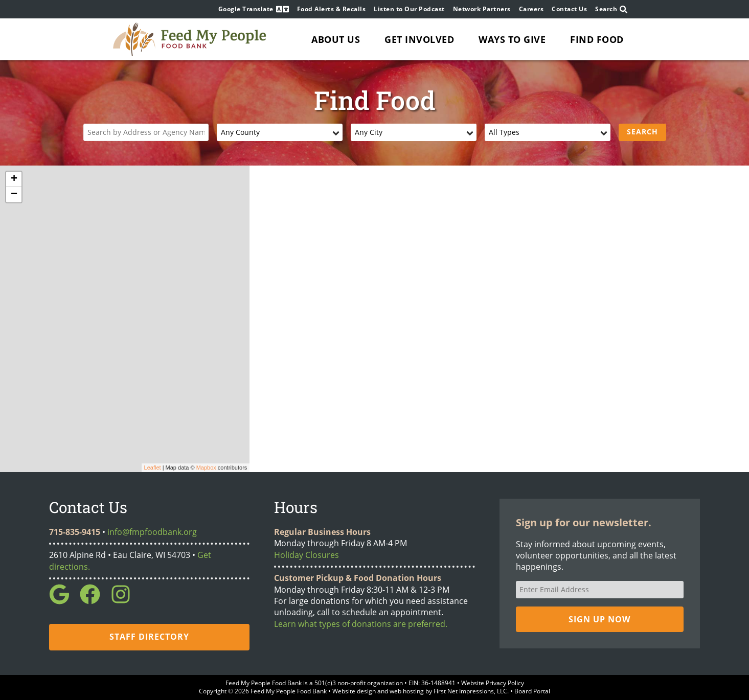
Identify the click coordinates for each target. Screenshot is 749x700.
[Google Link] (63, 601)
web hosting (407, 691)
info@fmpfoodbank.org (152, 532)
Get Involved (419, 39)
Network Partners (482, 9)
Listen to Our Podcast (409, 9)
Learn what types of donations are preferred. (361, 624)
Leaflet (153, 468)
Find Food (597, 39)
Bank (294, 683)
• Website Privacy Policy (490, 683)
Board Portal (532, 691)
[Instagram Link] (125, 601)
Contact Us (569, 9)
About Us (336, 39)
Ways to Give (512, 39)
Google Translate (254, 9)
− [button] (14, 195)
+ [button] (14, 179)
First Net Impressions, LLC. (471, 691)
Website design (354, 691)
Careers (531, 9)
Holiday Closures (307, 555)
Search (611, 9)
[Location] (146, 132)
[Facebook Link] (94, 601)
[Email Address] (600, 590)
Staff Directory (149, 637)
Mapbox (206, 468)
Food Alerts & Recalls (332, 9)
